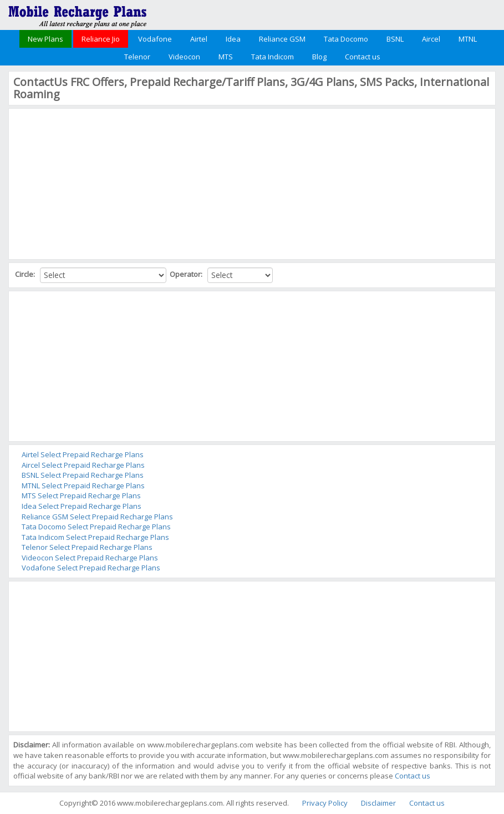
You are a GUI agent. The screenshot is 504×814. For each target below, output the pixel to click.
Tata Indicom (273, 57)
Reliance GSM (282, 39)
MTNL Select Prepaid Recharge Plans (83, 486)
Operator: (187, 274)
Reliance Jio (101, 39)
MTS (226, 57)
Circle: (26, 274)
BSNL (395, 39)
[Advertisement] (96, 183)
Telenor (137, 57)
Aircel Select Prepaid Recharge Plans (83, 465)
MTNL (468, 39)
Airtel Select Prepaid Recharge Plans (83, 454)
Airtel (199, 39)
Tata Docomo (346, 39)
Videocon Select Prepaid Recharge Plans (90, 558)
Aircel (431, 39)
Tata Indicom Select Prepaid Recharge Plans (95, 537)
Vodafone (155, 39)
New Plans (45, 39)
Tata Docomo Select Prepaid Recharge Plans (96, 527)
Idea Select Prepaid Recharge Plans (82, 506)
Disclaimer (378, 803)
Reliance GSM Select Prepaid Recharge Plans (97, 517)
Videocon (184, 57)
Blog (319, 57)
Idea (233, 39)
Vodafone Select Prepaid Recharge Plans (91, 568)
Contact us (363, 57)
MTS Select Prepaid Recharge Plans (81, 496)
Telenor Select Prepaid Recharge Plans (87, 547)
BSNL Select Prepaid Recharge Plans (83, 475)
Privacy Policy (325, 803)
